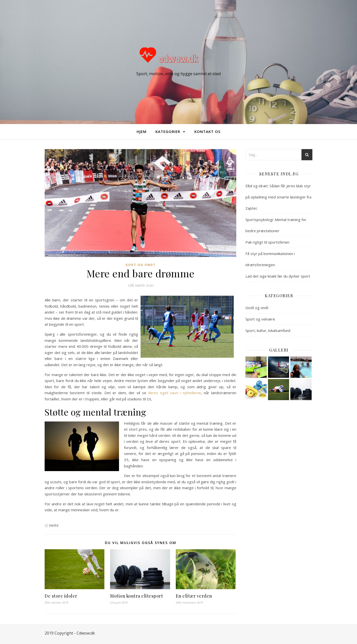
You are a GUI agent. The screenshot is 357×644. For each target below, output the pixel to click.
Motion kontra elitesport (136, 596)
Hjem (142, 131)
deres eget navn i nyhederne (175, 393)
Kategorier (168, 131)
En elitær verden (194, 596)
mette (54, 525)
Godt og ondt (141, 265)
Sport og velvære (260, 319)
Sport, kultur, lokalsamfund (268, 330)
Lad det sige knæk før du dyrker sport (278, 276)
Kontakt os (207, 131)
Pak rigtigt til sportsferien (267, 242)
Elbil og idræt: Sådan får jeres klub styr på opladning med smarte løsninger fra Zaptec (278, 197)
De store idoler (61, 596)
